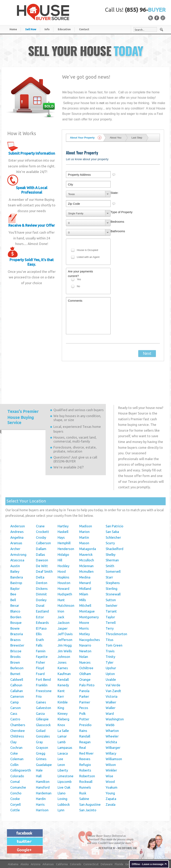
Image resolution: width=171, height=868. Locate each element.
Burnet (15, 641)
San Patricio (114, 493)
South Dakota (118, 846)
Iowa (32, 836)
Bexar (15, 573)
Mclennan (86, 533)
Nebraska (41, 841)
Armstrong (18, 522)
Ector (40, 584)
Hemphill (64, 510)
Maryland (91, 836)
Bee (13, 561)
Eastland (42, 578)
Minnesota (139, 836)
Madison (86, 493)
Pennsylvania (61, 846)
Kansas (41, 836)
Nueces (85, 630)
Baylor (15, 556)
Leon (61, 732)
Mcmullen (86, 539)
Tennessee (136, 846)
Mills (83, 567)
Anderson (18, 493)
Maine (79, 836)
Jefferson (65, 607)
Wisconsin (74, 850)
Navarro (85, 612)
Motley (85, 601)
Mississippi (155, 836)
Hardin (41, 766)
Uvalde (111, 647)
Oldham (85, 641)
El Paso (41, 595)
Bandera (17, 544)
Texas (149, 846)
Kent (61, 658)
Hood (62, 539)
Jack (61, 584)
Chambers (18, 692)
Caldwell (17, 647)
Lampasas (65, 715)
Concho (16, 760)
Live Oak (64, 754)
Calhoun (16, 652)
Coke (14, 720)
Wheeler (112, 703)
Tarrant (111, 578)
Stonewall (113, 561)
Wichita (111, 709)
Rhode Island (80, 846)
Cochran (16, 715)
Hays (61, 505)
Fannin (41, 618)
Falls (39, 612)
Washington (115, 686)
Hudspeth (65, 561)
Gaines (41, 669)
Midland (85, 556)
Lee (60, 726)
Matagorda (88, 516)
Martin (84, 505)
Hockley (63, 533)
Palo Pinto (87, 652)
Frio (39, 664)
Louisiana (67, 836)
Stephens (113, 550)
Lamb (62, 709)
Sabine (84, 766)
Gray (39, 709)
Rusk (83, 760)
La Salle (63, 698)
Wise (109, 743)
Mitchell (85, 573)
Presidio (85, 692)
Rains (83, 698)
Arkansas (48, 831)
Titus (110, 607)
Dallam (41, 516)
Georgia (130, 831)
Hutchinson (66, 573)
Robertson (87, 743)
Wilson (111, 732)
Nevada (53, 841)
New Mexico (106, 841)
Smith (110, 533)
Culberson (43, 510)
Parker (84, 664)
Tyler (110, 630)
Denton (42, 550)
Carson (15, 675)
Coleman (17, 726)
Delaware (107, 831)
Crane (40, 493)
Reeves (85, 726)
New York (121, 841)
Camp (14, 669)
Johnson (64, 624)
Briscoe (16, 618)
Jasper (63, 595)
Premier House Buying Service (23, 384)
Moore (84, 590)
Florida (119, 831)
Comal (15, 749)
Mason (84, 510)
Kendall (63, 647)
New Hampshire (70, 841)
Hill (60, 527)
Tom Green (114, 612)
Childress (17, 703)
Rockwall (86, 749)
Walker (111, 669)
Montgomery (89, 584)
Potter (84, 686)
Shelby (111, 522)
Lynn (61, 777)
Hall (39, 743)
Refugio (85, 732)
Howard (63, 556)
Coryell (15, 772)
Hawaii (141, 831)
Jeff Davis (65, 601)
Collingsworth (21, 737)
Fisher (41, 630)
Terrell (111, 590)
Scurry (110, 510)
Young (110, 760)
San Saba (112, 499)
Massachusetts (108, 836)
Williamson (114, 726)
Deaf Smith (44, 539)
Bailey (15, 539)
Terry (110, 595)
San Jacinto (88, 777)
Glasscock (43, 692)
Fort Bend (43, 647)
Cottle (15, 777)
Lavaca (63, 720)
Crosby (41, 505)
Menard (85, 550)
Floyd (40, 635)
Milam (84, 561)
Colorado (17, 743)
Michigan (125, 836)
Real (83, 715)
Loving (62, 766)
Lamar (62, 703)
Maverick (86, 522)
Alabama (13, 831)
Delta (40, 544)
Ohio (22, 846)
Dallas (41, 522)
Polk (82, 681)
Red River (86, 720)
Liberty (63, 737)
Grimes (41, 726)
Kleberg (63, 686)
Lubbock (64, 772)
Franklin (42, 652)
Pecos (84, 675)
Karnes (63, 635)
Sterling (112, 556)
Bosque (16, 590)
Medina (85, 544)
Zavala (111, 772)
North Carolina (138, 841)
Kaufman (64, 641)
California (62, 831)
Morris (84, 595)
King (61, 675)
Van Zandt (113, 658)
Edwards (42, 590)
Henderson (66, 516)
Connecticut (91, 831)
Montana (28, 841)
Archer (15, 516)
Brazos (15, 607)
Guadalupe (44, 732)
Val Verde (113, 652)
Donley (41, 567)
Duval (40, 573)
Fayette (42, 624)
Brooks (15, 624)
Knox (61, 692)
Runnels (85, 754)
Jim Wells (65, 618)
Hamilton (43, 749)
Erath (40, 607)
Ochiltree (86, 635)
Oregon (46, 846)
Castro (15, 686)
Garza (40, 681)
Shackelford (114, 516)
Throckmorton (116, 601)
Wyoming (88, 850)
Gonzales (43, 703)
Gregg (41, 720)
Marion (84, 499)
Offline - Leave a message (148, 864)
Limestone (66, 743)
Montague (87, 578)
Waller (111, 675)
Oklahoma (33, 846)
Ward (110, 681)
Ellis (39, 601)
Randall (85, 703)
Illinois (12, 836)
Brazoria (17, 601)
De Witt (42, 533)
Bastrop (16, 550)
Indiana (22, 836)
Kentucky (53, 836)
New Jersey (89, 841)
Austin (15, 533)
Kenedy (63, 652)
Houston (64, 550)
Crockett (43, 499)
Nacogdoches (90, 607)
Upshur (111, 635)
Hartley (63, 493)
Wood (110, 749)
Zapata (111, 766)
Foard (40, 641)
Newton (85, 618)
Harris (40, 772)
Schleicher (113, 505)
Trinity (110, 624)
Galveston (43, 675)
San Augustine (90, 772)
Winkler (111, 737)
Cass (14, 681)
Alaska (25, 831)
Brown (15, 630)
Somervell (113, 539)
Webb (110, 692)
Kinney (63, 681)
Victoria (112, 664)
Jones (62, 630)
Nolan (84, 624)
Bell (13, 567)
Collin (14, 732)
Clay (13, 709)
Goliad (41, 698)
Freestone (44, 658)
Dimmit (41, 561)
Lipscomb (65, 749)
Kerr (61, 664)
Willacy (111, 720)
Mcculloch (87, 527)
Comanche (18, 754)
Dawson (42, 527)
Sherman (112, 527)
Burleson (17, 635)
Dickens (42, 556)
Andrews (17, 499)
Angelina (17, 505)
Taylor (110, 584)
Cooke (15, 766)
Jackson (64, 590)
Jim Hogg (65, 612)
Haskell (63, 499)
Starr (109, 544)
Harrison (42, 777)
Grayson (42, 715)
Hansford (43, 754)
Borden (16, 584)
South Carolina (99, 846)
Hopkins (63, 544)
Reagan (85, 709)
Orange (85, 647)
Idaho (151, 831)
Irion (61, 578)
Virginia (25, 850)
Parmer (85, 669)
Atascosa (17, 527)
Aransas (16, 510)
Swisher (112, 573)
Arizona (36, 831)
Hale (39, 737)
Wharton (112, 698)
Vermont (13, 850)
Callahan (17, 658)
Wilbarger (113, 715)
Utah (157, 846)
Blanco (15, 578)
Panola (84, 658)
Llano (62, 760)
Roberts (85, 737)
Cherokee (18, 698)
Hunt (61, 567)
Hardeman (44, 760)
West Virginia (57, 850)
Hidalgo (63, 522)
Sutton (111, 567)
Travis (110, 618)
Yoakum (112, 754)
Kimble (63, 669)
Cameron (17, 664)
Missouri (15, 841)
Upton (110, 641)
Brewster (17, 612)
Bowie (15, 595)
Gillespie (42, 686)
